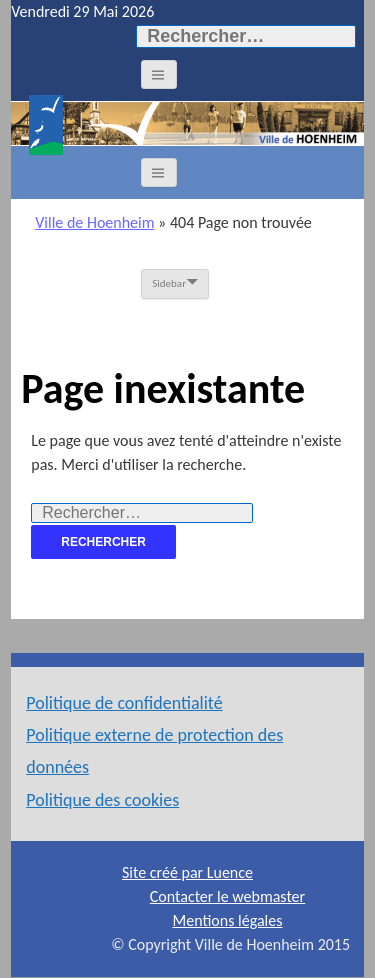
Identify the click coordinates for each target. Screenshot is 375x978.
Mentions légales (228, 920)
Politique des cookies (102, 800)
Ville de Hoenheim (94, 222)
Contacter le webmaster (227, 896)
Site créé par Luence (187, 872)
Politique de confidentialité (124, 703)
